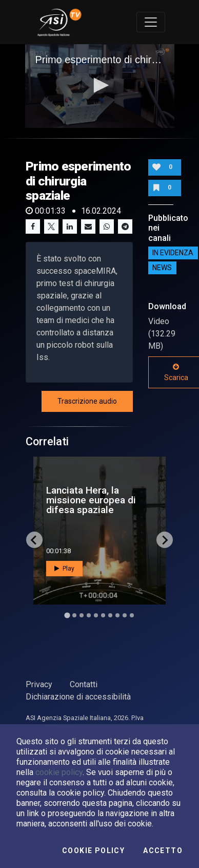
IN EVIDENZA (173, 253)
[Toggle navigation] (151, 22)
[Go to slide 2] (74, 615)
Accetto (163, 851)
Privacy (39, 684)
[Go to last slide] (34, 540)
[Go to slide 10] (132, 615)
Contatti (84, 684)
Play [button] (64, 569)
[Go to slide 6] (103, 615)
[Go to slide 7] (110, 615)
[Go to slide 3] (82, 615)
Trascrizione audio (87, 401)
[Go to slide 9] (125, 615)
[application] (100, 86)
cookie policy (59, 772)
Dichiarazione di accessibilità (78, 697)
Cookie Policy (93, 851)
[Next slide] (165, 540)
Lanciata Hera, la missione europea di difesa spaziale (91, 500)
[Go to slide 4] (89, 615)
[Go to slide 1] (67, 616)
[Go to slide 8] (117, 615)
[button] (99, 85)
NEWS (162, 268)
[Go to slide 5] (96, 615)
